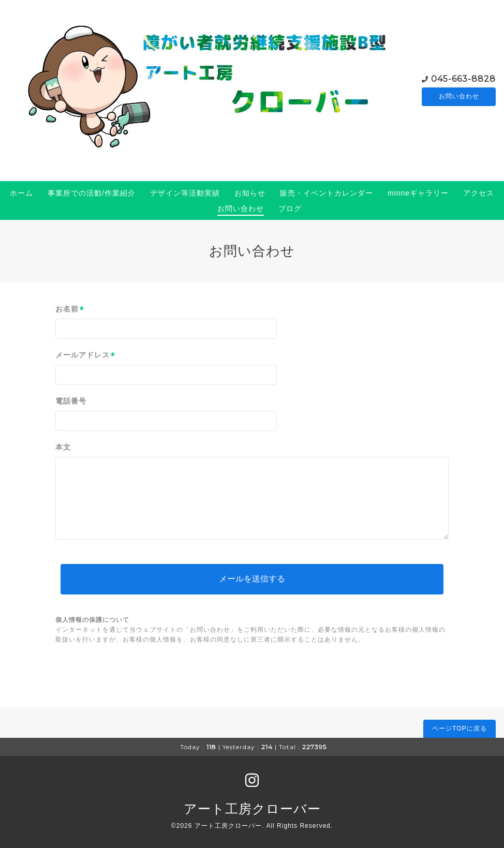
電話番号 (71, 401)
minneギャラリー (418, 193)
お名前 (70, 310)
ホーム (21, 193)
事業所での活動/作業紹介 (92, 193)
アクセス (479, 193)
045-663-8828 (463, 78)
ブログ (290, 209)
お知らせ (250, 193)
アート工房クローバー (252, 809)
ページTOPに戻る (459, 728)
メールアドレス (85, 356)
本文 (63, 447)
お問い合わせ (459, 97)
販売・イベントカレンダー (327, 193)
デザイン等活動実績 (185, 193)
